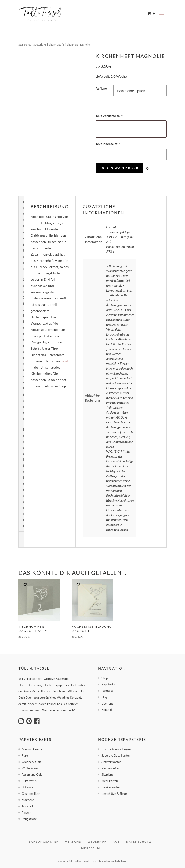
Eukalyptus (29, 781)
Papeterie (38, 45)
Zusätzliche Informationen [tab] (24, 349)
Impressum (90, 848)
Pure (25, 755)
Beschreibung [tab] (24, 235)
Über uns (107, 703)
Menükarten (110, 781)
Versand (73, 842)
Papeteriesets (111, 684)
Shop (105, 678)
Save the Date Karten (116, 755)
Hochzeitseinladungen (116, 749)
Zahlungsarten (44, 842)
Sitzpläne (107, 775)
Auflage (101, 88)
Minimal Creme (32, 749)
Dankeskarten (111, 787)
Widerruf (97, 842)
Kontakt (107, 710)
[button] (148, 168)
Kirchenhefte (53, 45)
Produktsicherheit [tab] (24, 478)
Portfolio (107, 691)
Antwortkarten (111, 762)
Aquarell (27, 806)
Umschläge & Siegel (114, 794)
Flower (26, 813)
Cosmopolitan (31, 794)
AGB (116, 842)
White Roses (30, 768)
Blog (104, 697)
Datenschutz (139, 842)
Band (64, 361)
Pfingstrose (29, 819)
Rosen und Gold (32, 775)
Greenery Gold (32, 762)
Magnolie (28, 800)
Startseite (24, 45)
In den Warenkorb (119, 168)
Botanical (28, 787)
